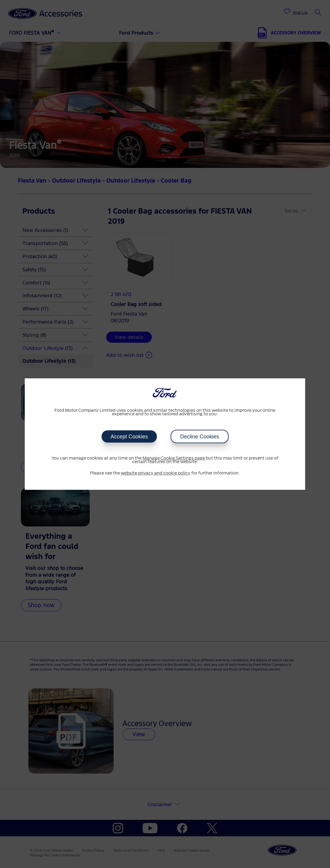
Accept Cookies (129, 437)
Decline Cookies (199, 437)
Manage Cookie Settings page (174, 458)
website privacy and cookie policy (156, 473)
